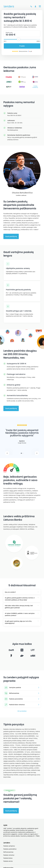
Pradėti (22, 46)
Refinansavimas (8, 852)
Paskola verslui (8, 861)
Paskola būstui (8, 858)
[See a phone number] (31, 6)
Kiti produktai (22, 711)
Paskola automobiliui (10, 849)
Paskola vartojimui (9, 846)
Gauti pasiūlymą (11, 236)
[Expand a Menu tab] (40, 7)
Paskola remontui (9, 855)
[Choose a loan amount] (18, 39)
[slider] (18, 39)
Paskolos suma (9, 32)
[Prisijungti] (35, 6)
